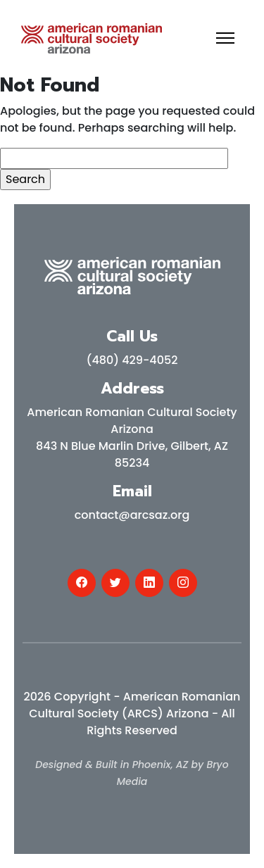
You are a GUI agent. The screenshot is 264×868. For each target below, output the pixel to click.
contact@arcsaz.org (132, 515)
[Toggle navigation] (225, 38)
